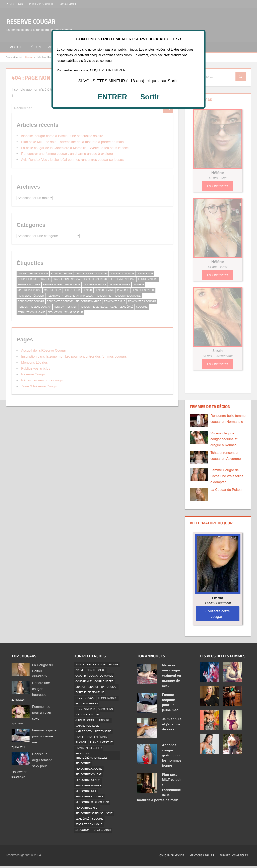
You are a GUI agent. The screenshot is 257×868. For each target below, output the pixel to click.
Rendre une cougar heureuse (41, 689)
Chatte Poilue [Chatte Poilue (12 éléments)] (96, 670)
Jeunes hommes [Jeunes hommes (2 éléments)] (86, 720)
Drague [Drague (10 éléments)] (81, 687)
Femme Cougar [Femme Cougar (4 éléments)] (85, 698)
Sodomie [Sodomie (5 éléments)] (98, 819)
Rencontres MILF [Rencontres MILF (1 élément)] (87, 808)
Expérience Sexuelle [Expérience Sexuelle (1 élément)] (90, 692)
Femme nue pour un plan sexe (42, 713)
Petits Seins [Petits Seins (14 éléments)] (103, 731)
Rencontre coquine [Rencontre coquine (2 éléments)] (89, 769)
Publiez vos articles (234, 855)
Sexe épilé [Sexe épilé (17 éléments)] (82, 819)
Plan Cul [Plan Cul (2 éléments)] (81, 742)
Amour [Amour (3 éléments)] (80, 665)
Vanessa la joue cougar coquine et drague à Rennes (224, 439)
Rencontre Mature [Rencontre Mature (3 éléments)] (88, 786)
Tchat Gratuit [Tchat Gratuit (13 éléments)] (102, 830)
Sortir (150, 97)
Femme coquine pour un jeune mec (44, 736)
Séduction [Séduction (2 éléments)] (83, 830)
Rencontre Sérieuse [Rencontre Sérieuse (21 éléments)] (89, 813)
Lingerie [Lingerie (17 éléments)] (105, 720)
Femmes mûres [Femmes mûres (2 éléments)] (85, 709)
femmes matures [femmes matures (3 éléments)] (87, 704)
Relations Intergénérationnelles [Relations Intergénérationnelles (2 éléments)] (91, 756)
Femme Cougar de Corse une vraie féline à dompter (227, 476)
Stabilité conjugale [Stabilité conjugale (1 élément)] (89, 824)
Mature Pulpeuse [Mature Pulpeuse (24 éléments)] (87, 726)
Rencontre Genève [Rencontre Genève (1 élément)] (88, 780)
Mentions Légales (202, 855)
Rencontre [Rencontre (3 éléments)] (83, 763)
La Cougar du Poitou (226, 490)
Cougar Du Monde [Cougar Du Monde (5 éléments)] (101, 676)
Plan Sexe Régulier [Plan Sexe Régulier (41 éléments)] (88, 748)
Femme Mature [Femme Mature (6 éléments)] (108, 698)
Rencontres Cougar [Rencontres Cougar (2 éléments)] (89, 797)
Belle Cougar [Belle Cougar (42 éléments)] (96, 665)
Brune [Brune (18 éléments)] (80, 670)
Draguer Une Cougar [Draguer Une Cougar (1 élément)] (103, 687)
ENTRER (112, 97)
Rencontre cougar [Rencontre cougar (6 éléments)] (89, 774)
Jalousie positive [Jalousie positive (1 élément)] (87, 715)
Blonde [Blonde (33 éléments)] (113, 665)
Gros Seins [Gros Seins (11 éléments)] (105, 709)
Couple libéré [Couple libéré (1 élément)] (104, 681)
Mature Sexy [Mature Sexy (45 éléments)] (84, 731)
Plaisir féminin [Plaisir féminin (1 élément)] (97, 737)
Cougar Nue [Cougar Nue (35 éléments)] (84, 681)
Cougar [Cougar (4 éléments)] (81, 676)
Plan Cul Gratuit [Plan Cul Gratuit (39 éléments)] (101, 742)
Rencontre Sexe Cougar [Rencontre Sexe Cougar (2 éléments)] (92, 802)
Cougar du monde (172, 855)
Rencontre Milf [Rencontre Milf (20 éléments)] (86, 791)
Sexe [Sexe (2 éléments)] (109, 813)
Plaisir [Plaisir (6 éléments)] (80, 737)
